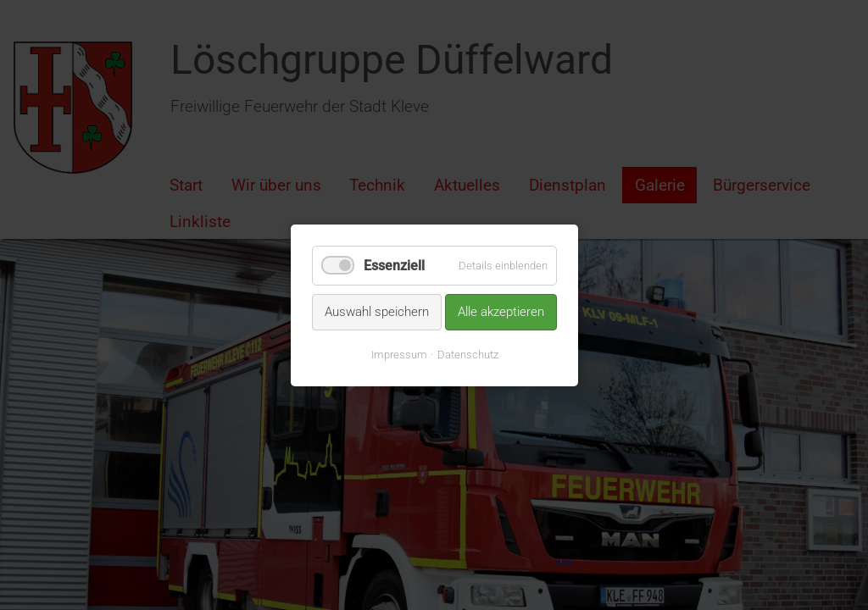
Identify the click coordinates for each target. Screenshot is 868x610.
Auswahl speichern (377, 312)
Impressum (398, 354)
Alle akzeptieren (501, 312)
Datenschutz (467, 354)
